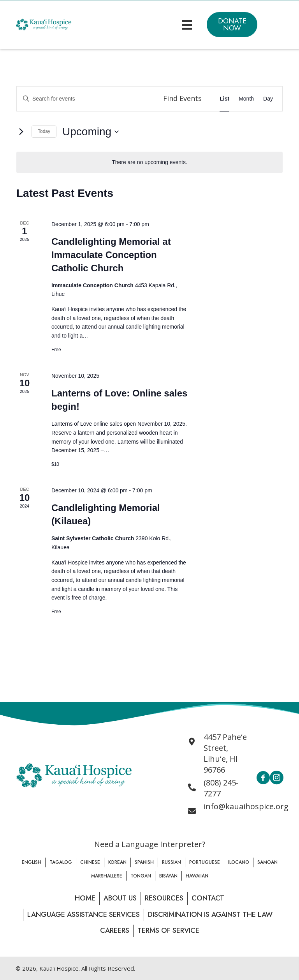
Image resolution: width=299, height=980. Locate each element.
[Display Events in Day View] (268, 99)
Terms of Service (168, 930)
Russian (171, 862)
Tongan (141, 876)
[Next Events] (21, 132)
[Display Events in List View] (224, 99)
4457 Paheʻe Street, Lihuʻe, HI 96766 (225, 753)
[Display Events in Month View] (246, 99)
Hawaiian (197, 876)
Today (44, 131)
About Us (120, 898)
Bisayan (168, 876)
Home (85, 898)
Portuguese (205, 862)
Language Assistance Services (84, 915)
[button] (232, 25)
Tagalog (61, 862)
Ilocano (239, 862)
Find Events (182, 98)
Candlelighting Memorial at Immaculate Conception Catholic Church (111, 255)
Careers (115, 930)
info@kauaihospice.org (246, 806)
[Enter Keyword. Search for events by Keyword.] (86, 99)
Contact (208, 898)
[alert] (149, 162)
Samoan (267, 862)
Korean (117, 862)
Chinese (90, 862)
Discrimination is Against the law (210, 915)
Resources (164, 898)
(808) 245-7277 (221, 788)
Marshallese (107, 876)
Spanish (144, 862)
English (32, 862)
